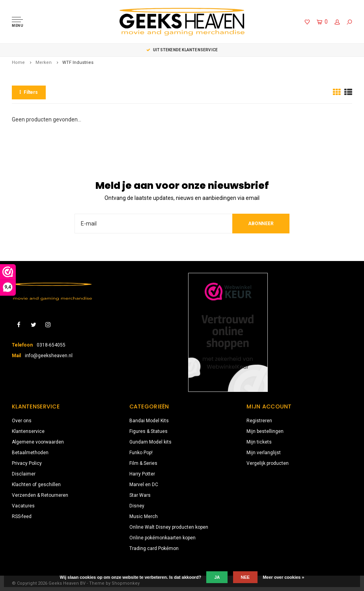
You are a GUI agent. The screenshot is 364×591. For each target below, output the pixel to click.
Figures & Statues (148, 431)
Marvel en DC (144, 485)
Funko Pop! (141, 453)
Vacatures (23, 506)
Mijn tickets (259, 442)
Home (18, 62)
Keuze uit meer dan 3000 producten (182, 50)
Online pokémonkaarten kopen (162, 538)
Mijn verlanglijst (264, 453)
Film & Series (143, 463)
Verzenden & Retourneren (40, 495)
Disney (137, 506)
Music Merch (144, 516)
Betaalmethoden (30, 453)
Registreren (259, 421)
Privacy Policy (27, 463)
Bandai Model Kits (149, 421)
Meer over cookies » (283, 577)
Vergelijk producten (268, 463)
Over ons (22, 421)
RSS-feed (22, 516)
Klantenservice (28, 431)
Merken (44, 62)
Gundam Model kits (150, 442)
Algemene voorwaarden (38, 442)
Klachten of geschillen (36, 485)
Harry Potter (142, 474)
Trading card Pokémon (154, 548)
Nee (245, 577)
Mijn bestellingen (265, 431)
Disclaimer (24, 474)
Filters (29, 92)
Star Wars (140, 495)
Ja (217, 577)
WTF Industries (78, 62)
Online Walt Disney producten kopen (169, 527)
